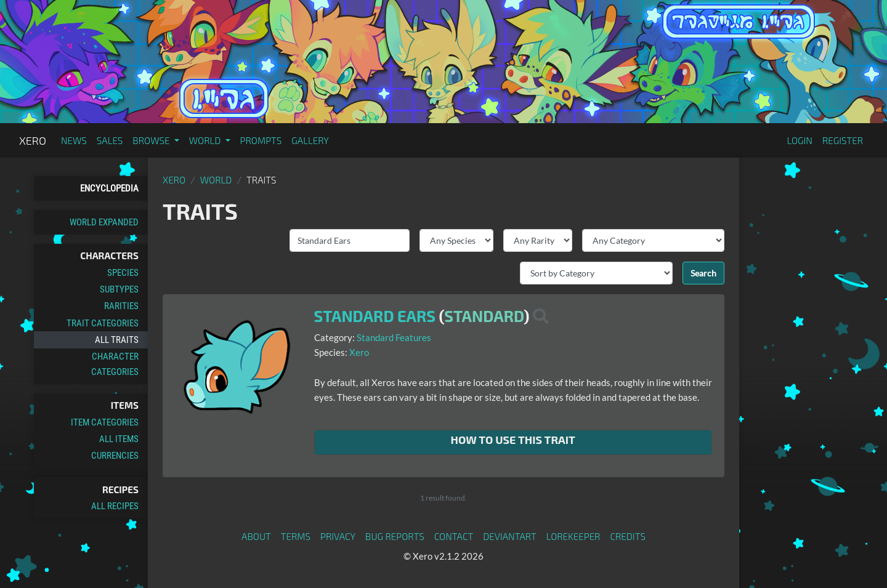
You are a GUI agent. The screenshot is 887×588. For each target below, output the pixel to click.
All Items (119, 439)
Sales (110, 140)
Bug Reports (395, 536)
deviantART (509, 536)
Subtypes (119, 289)
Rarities (121, 306)
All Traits (117, 340)
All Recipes (115, 506)
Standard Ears (375, 316)
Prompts (261, 140)
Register (843, 140)
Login (800, 140)
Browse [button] (152, 140)
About (256, 536)
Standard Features (394, 337)
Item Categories (105, 422)
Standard (484, 316)
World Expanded (104, 222)
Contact (454, 536)
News (74, 140)
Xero (33, 140)
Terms (296, 536)
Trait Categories (103, 323)
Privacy (338, 536)
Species (123, 273)
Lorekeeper (573, 536)
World (216, 180)
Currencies (115, 456)
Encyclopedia (109, 188)
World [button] (206, 140)
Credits (628, 536)
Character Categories (115, 364)
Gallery (310, 140)
